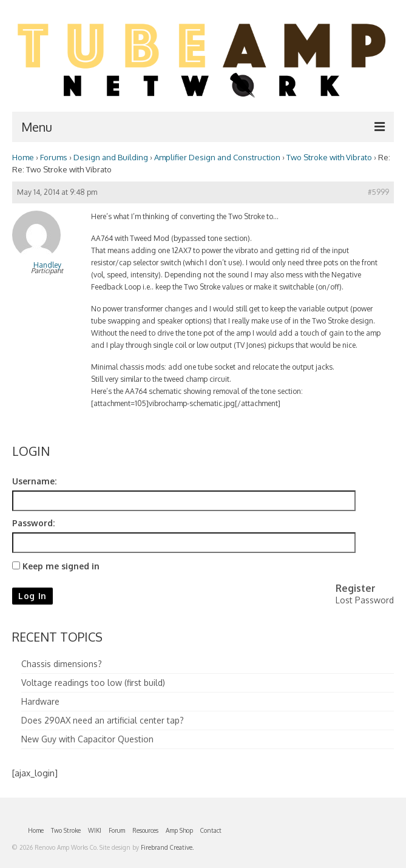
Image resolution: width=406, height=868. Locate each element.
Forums (54, 157)
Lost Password (365, 600)
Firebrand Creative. (167, 847)
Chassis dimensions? (62, 664)
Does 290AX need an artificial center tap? (103, 720)
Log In (32, 596)
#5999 (378, 192)
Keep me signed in (61, 566)
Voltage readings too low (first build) (93, 683)
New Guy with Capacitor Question (87, 739)
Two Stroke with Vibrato (329, 157)
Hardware (40, 701)
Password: (33, 523)
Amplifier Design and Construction (217, 157)
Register (356, 588)
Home (23, 157)
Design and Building (111, 157)
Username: (34, 481)
